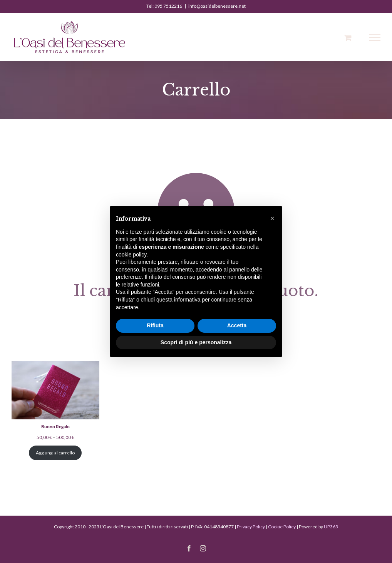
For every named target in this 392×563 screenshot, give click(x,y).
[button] (272, 218)
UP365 (331, 527)
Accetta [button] (237, 325)
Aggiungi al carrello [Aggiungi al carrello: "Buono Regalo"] (55, 453)
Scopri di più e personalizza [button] (196, 342)
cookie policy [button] (131, 255)
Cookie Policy (282, 527)
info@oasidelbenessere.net (217, 6)
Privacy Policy (251, 527)
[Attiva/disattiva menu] (375, 37)
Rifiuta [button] (155, 325)
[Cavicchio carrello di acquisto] (348, 38)
